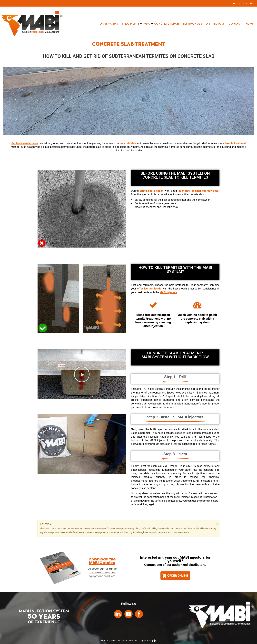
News (250, 24)
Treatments (131, 24)
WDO (147, 24)
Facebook (139, 614)
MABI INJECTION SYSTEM (44, 611)
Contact (235, 24)
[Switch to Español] (250, 3)
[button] (82, 374)
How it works (108, 24)
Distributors (215, 24)
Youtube (128, 614)
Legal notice (146, 641)
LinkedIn (118, 614)
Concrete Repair (166, 24)
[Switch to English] (237, 3)
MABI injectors (168, 292)
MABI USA (32, 24)
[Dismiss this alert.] (217, 524)
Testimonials (192, 24)
